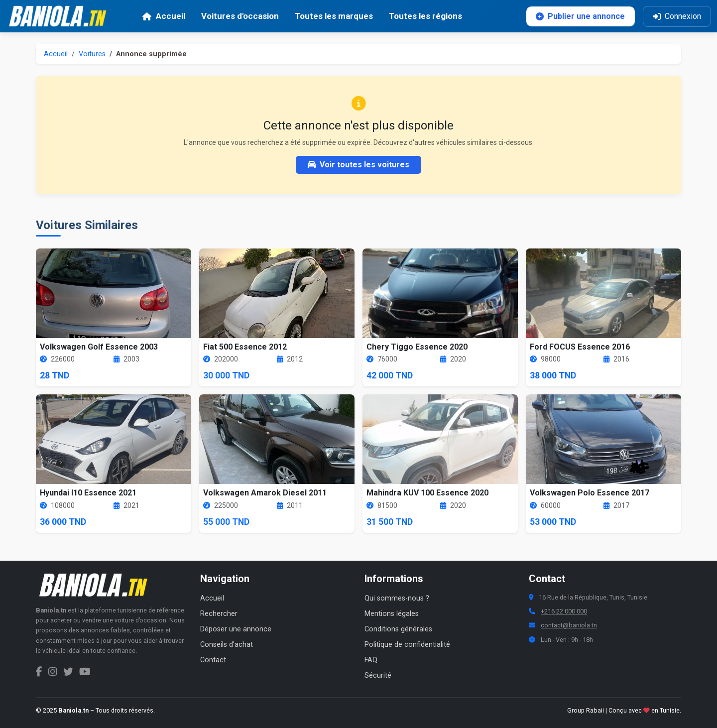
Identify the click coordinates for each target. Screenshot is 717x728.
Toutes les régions (425, 16)
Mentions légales (392, 614)
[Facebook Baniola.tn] (39, 672)
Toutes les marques (334, 16)
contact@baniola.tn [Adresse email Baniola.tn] (569, 625)
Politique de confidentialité (407, 645)
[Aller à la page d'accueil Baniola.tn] (98, 585)
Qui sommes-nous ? (397, 598)
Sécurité (378, 675)
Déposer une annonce (236, 629)
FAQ (371, 660)
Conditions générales (398, 629)
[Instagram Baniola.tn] (53, 672)
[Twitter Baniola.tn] (68, 672)
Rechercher (219, 614)
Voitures (92, 54)
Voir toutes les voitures (358, 165)
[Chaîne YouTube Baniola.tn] (85, 672)
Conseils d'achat (227, 645)
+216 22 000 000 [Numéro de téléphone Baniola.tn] (564, 611)
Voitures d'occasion (240, 16)
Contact (213, 660)
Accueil (56, 54)
